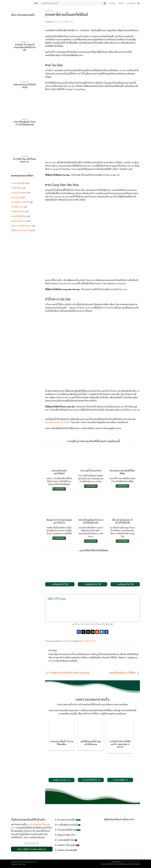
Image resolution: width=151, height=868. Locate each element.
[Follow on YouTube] (37, 844)
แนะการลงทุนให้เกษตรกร (22, 226)
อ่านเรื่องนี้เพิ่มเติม (59, 489)
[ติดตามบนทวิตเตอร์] (26, 844)
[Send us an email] (30, 844)
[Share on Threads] (88, 632)
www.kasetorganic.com (30, 862)
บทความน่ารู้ (16, 197)
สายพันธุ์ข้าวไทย (18, 211)
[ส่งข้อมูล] (105, 3)
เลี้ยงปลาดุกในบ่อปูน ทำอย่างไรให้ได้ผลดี (122, 521)
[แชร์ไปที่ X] (83, 632)
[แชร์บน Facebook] (79, 632)
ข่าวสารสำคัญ (131, 3)
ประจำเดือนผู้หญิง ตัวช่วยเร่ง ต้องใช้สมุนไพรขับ (25, 123)
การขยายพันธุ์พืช (18, 183)
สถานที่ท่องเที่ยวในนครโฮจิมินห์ (58, 422)
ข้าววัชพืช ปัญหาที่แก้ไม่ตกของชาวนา (25, 160)
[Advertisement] (119, 838)
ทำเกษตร (70, 22)
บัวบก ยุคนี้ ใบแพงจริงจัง (91, 471)
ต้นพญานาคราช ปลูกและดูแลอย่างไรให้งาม (59, 521)
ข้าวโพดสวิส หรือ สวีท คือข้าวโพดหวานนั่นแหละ (67, 673)
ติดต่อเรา (121, 3)
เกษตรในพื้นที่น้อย (19, 216)
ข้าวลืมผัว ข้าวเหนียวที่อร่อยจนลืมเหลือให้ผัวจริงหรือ (25, 47)
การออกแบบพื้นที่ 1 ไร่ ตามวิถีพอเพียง (62, 743)
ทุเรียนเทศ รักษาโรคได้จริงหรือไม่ (25, 86)
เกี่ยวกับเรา (112, 3)
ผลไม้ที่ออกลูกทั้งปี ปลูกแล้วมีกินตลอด (91, 743)
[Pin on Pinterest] (97, 632)
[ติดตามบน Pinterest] (34, 844)
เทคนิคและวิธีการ (18, 221)
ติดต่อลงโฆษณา (117, 862)
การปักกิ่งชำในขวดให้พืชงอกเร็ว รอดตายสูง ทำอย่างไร (120, 744)
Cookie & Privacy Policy (18, 864)
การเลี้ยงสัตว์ (16, 188)
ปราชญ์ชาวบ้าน (18, 207)
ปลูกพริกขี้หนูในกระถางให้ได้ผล (125, 673)
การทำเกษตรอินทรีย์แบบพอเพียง (122, 864)
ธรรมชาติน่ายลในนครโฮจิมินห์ (59, 472)
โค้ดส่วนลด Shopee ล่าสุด (22, 230)
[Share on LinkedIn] (102, 632)
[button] (138, 3)
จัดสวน (81, 641)
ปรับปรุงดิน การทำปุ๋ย (20, 202)
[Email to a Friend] (93, 632)
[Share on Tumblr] (106, 632)
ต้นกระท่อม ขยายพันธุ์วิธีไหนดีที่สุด (122, 472)
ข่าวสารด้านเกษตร (19, 193)
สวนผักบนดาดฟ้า (90, 641)
